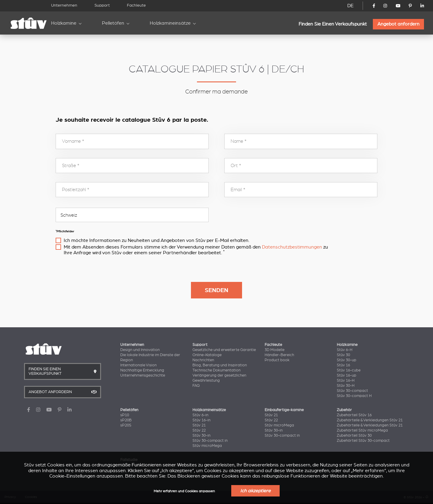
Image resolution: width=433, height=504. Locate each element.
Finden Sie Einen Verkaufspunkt (333, 24)
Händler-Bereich (279, 355)
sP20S (126, 425)
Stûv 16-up (347, 375)
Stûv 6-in (200, 415)
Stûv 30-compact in (210, 441)
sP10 (125, 415)
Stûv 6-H (345, 350)
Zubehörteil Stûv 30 (354, 435)
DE (350, 6)
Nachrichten (203, 360)
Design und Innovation (140, 350)
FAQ (196, 386)
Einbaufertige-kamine (284, 410)
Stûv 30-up (347, 360)
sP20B (126, 420)
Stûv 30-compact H (354, 396)
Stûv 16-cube (349, 370)
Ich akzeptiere (255, 491)
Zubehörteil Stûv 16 (354, 415)
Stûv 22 (199, 430)
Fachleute (136, 5)
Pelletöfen (113, 23)
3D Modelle (275, 350)
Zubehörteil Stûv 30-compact (363, 441)
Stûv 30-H (346, 386)
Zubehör (344, 410)
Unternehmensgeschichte (143, 375)
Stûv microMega (207, 446)
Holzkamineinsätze (170, 23)
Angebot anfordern (398, 24)
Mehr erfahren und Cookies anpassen (184, 491)
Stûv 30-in (201, 435)
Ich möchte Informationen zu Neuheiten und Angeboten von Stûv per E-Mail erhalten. (157, 240)
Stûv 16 (343, 365)
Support (102, 5)
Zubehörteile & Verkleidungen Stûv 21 (370, 420)
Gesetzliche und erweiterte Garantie (224, 350)
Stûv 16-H (346, 380)
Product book (277, 360)
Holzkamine (64, 23)
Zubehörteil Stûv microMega (362, 430)
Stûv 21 (199, 425)
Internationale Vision (138, 365)
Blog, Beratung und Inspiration (220, 365)
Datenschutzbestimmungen (292, 247)
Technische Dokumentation (216, 370)
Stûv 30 (343, 355)
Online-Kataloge (207, 355)
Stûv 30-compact (352, 391)
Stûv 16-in (201, 420)
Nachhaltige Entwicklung (142, 370)
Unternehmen (64, 5)
